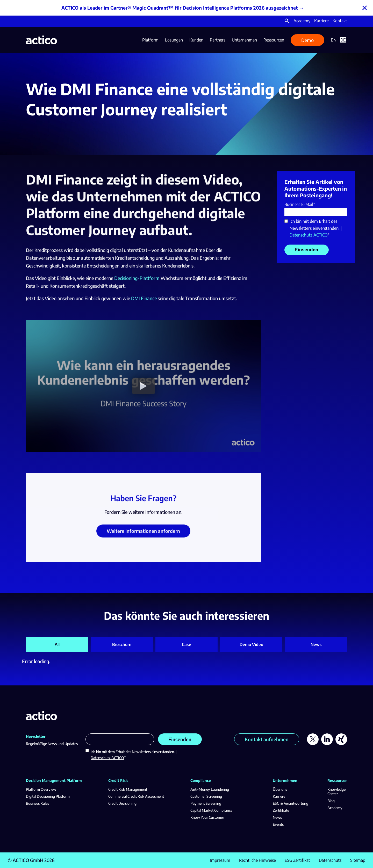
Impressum (220, 860)
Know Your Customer (207, 817)
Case (187, 644)
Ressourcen (274, 40)
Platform (150, 40)
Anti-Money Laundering (210, 789)
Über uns (280, 789)
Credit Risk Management (128, 789)
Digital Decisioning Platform (48, 796)
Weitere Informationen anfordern (143, 534)
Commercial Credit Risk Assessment (136, 796)
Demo (307, 40)
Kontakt (340, 21)
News (316, 644)
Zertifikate (281, 810)
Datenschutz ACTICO (309, 235)
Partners (218, 40)
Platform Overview (41, 789)
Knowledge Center (336, 791)
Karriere (321, 21)
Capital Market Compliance (211, 810)
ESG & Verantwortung (290, 803)
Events (278, 824)
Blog (331, 801)
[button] (287, 22)
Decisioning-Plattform (137, 282)
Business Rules (37, 803)
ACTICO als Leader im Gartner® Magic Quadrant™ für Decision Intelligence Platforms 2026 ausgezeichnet (180, 8)
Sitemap (358, 860)
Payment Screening (206, 803)
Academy (302, 21)
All (57, 644)
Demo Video (251, 644)
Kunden (196, 40)
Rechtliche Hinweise (257, 860)
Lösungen (174, 40)
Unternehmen (244, 40)
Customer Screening (206, 796)
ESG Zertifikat (297, 860)
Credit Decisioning (122, 803)
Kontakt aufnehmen (267, 739)
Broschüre (122, 644)
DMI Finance (144, 302)
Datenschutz (330, 860)
